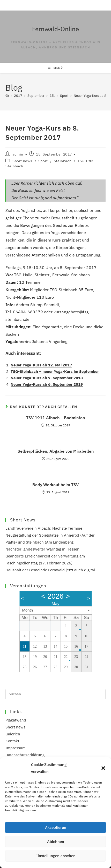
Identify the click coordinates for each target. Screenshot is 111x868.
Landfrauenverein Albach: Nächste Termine (44, 528)
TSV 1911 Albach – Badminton (55, 418)
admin (18, 154)
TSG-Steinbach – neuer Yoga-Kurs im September (55, 371)
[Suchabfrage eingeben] (55, 694)
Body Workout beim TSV (55, 485)
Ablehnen (56, 842)
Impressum (16, 748)
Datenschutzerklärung (25, 755)
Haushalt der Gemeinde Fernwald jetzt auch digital (50, 570)
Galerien (13, 734)
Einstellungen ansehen (55, 856)
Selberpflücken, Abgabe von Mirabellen (56, 451)
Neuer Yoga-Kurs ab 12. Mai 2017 (41, 365)
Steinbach (63, 161)
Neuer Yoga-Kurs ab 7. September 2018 (47, 378)
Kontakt (12, 741)
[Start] (7, 96)
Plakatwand (16, 720)
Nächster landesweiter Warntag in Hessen (42, 549)
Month (28, 610)
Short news (22, 161)
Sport (43, 161)
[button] (103, 768)
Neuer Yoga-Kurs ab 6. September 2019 (47, 384)
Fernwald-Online (55, 29)
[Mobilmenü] (56, 68)
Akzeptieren (56, 827)
